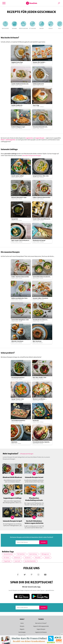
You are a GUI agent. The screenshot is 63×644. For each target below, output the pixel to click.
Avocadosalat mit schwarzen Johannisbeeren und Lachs (40, 320)
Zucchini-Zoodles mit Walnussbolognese (17, 105)
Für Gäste (7, 558)
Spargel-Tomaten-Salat (18, 399)
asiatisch (28, 558)
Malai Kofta (14, 442)
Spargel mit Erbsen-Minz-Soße (41, 176)
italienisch (17, 558)
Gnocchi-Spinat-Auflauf (17, 176)
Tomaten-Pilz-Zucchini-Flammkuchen (39, 62)
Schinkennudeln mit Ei (38, 84)
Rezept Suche (22, 635)
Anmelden (43, 542)
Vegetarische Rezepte (41, 632)
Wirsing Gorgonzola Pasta (18, 378)
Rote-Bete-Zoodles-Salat (39, 378)
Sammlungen (22, 632)
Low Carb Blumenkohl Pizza (18, 421)
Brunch (47, 558)
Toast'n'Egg (36, 105)
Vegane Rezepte (41, 629)
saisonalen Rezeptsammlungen (31, 156)
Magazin (22, 629)
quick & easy (33, 554)
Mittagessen (45, 554)
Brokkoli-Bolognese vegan (18, 127)
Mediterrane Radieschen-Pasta (19, 298)
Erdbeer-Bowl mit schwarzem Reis (42, 197)
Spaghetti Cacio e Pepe (17, 62)
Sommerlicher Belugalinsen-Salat (20, 320)
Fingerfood (7, 561)
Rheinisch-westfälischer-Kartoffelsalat (39, 399)
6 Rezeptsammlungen (27, 454)
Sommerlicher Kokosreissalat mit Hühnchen (41, 277)
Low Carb (17, 561)
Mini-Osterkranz (37, 341)
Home (22, 623)
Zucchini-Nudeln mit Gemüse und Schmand (20, 84)
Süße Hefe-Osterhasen (17, 341)
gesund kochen (8, 554)
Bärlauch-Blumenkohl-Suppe (19, 197)
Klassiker (38, 558)
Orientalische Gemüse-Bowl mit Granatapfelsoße (41, 442)
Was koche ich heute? (41, 623)
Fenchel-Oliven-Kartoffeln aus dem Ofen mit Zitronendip (42, 219)
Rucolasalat (36, 421)
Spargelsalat (15, 219)
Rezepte (22, 626)
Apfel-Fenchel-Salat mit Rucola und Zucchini (20, 241)
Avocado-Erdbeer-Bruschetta (40, 298)
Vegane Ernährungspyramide (41, 626)
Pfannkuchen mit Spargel (39, 240)
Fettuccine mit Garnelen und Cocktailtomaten (40, 127)
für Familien (21, 554)
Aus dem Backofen (30, 561)
